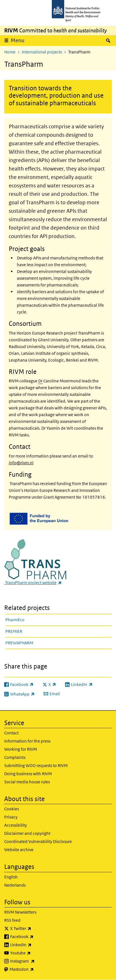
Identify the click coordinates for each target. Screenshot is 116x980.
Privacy (11, 817)
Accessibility (15, 825)
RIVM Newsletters (20, 912)
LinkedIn (36, 945)
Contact (11, 733)
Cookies (12, 809)
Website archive (19, 850)
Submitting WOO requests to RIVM (36, 765)
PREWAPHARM (19, 643)
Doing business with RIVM (28, 774)
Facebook (37, 937)
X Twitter (35, 929)
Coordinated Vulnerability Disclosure (38, 841)
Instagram (37, 961)
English (11, 877)
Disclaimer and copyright (27, 833)
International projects (42, 52)
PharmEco (15, 620)
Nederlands (15, 885)
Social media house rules (27, 782)
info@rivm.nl (21, 463)
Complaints (15, 757)
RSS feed (12, 920)
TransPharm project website (33, 583)
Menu (18, 40)
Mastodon (36, 969)
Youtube (35, 953)
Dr (40, 381)
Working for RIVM (21, 749)
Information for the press (27, 741)
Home (10, 52)
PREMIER (14, 631)
